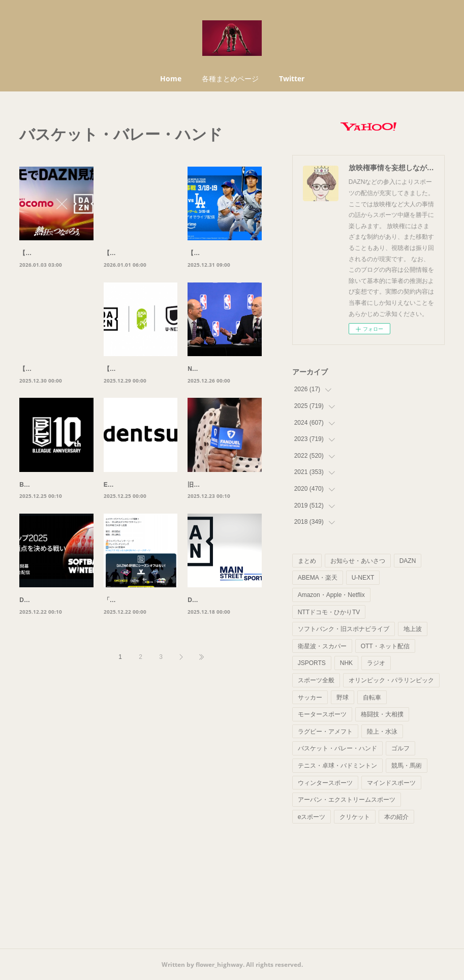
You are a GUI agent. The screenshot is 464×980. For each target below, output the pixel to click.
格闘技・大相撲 (382, 714)
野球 (343, 698)
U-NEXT (363, 578)
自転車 (372, 698)
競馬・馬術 (407, 766)
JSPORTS (312, 663)
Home (171, 78)
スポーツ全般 (316, 680)
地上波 (413, 629)
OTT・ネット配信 (385, 646)
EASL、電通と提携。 (133, 507)
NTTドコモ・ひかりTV (329, 612)
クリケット (355, 817)
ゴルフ (400, 748)
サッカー (310, 698)
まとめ (307, 561)
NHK (346, 663)
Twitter (292, 78)
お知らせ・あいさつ (358, 561)
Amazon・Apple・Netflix (331, 595)
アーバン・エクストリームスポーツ (347, 800)
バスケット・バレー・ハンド (337, 748)
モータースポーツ (322, 714)
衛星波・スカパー (322, 646)
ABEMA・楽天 (318, 578)
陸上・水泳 (382, 732)
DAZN (408, 561)
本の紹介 (396, 817)
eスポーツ (312, 817)
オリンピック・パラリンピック (391, 680)
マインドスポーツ (391, 783)
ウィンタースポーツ (325, 783)
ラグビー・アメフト (325, 732)
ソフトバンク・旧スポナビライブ (344, 629)
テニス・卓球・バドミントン (337, 766)
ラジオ (376, 663)
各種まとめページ (230, 78)
